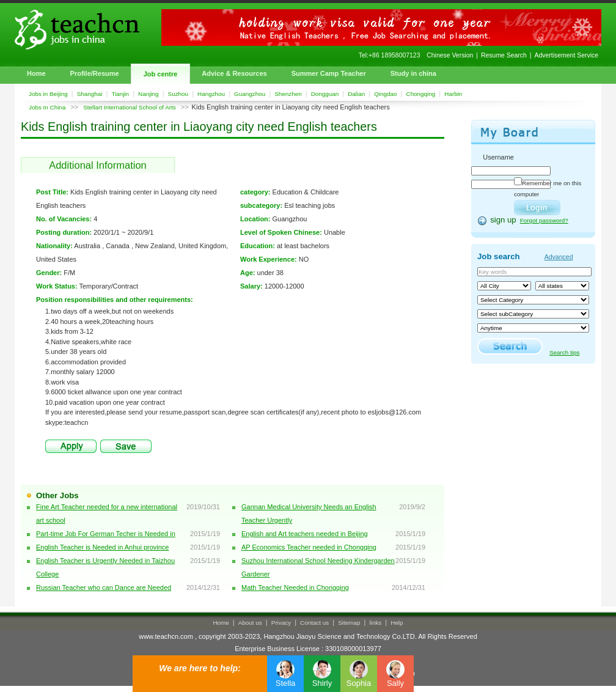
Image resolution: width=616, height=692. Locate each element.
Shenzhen (288, 94)
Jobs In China (47, 107)
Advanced (559, 257)
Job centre (161, 74)
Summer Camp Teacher (329, 73)
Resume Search (504, 55)
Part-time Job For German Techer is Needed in (106, 534)
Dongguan (325, 94)
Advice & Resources (234, 73)
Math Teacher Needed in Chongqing (295, 587)
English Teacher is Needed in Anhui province (103, 547)
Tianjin (120, 94)
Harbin (453, 94)
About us (250, 623)
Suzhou (178, 94)
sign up (503, 220)
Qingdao (385, 94)
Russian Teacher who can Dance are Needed (104, 587)
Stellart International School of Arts (130, 107)
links (376, 623)
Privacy (281, 623)
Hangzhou (211, 94)
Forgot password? (544, 220)
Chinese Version (450, 55)
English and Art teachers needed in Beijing (305, 534)
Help (397, 623)
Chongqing (421, 94)
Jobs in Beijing (48, 94)
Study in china (413, 73)
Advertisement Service (566, 55)
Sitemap (349, 623)
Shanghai (90, 94)
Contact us (314, 623)
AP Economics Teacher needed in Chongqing (309, 547)
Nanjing (148, 94)
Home (36, 73)
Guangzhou (250, 94)
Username (498, 157)
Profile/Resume (95, 73)
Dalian (356, 94)
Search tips (564, 352)
